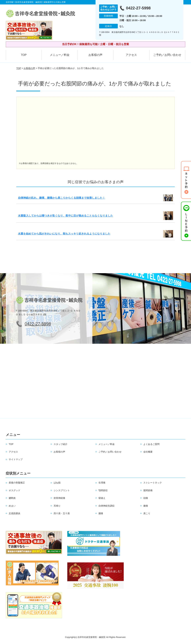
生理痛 (102, 483)
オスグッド (15, 490)
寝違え (102, 498)
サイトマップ (16, 459)
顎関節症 (103, 490)
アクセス (131, 55)
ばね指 (57, 483)
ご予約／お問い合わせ (167, 55)
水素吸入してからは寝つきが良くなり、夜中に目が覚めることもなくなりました (65, 216)
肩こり (147, 513)
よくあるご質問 (151, 444)
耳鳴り (57, 506)
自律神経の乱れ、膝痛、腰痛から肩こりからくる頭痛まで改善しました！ (62, 198)
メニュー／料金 (60, 55)
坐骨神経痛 (59, 498)
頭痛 (146, 498)
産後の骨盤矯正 (17, 483)
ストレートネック (153, 483)
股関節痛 (148, 490)
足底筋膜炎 (15, 513)
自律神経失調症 (107, 506)
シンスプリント (62, 490)
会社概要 (148, 452)
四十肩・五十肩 (62, 513)
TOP (24, 55)
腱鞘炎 (12, 498)
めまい (12, 506)
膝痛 (146, 506)
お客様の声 (95, 55)
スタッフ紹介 (61, 444)
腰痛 (101, 513)
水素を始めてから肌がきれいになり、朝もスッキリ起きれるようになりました (64, 234)
